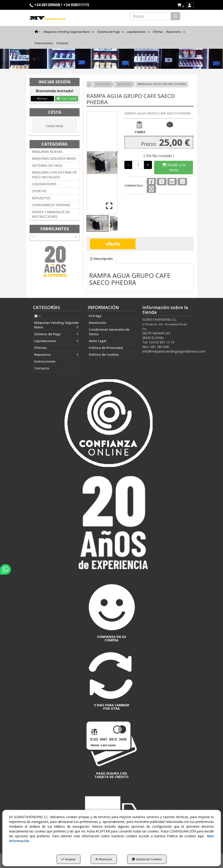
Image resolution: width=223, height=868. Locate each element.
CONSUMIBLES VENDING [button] (51, 205)
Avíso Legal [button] (98, 341)
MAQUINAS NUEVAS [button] (47, 152)
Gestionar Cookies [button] (147, 859)
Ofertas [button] (40, 348)
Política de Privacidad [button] (106, 348)
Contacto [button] (42, 368)
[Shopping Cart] (174, 168)
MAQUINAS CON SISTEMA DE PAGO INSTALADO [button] (54, 175)
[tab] (101, 259)
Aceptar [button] (68, 859)
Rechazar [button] (104, 859)
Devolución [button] (97, 323)
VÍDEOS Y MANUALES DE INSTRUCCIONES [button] (51, 214)
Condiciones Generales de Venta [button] (109, 332)
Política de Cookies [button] (104, 355)
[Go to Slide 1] (97, 224)
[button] (181, 5)
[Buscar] (175, 16)
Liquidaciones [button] (56, 341)
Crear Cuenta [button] (67, 99)
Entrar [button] (42, 99)
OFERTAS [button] (39, 191)
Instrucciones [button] (45, 361)
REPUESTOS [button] (41, 198)
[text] (150, 16)
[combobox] (55, 237)
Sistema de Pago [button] (56, 334)
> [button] (38, 316)
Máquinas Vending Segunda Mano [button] (56, 325)
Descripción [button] (101, 259)
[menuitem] (180, 5)
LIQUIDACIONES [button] (44, 184)
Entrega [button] (95, 316)
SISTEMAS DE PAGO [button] (47, 165)
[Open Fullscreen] (109, 206)
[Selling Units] (138, 165)
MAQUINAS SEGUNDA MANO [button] (54, 158)
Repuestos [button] (56, 355)
